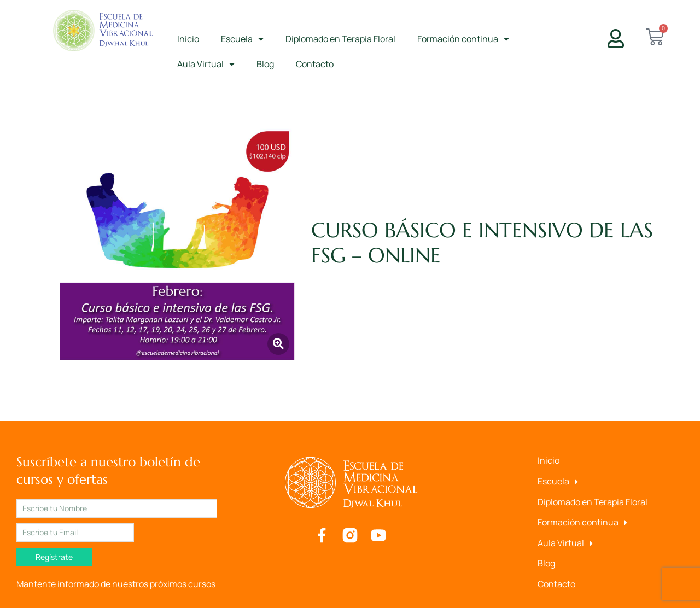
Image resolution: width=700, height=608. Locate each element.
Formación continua (463, 39)
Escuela (242, 39)
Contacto (315, 64)
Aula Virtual (206, 64)
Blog (265, 64)
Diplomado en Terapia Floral (340, 39)
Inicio (188, 39)
